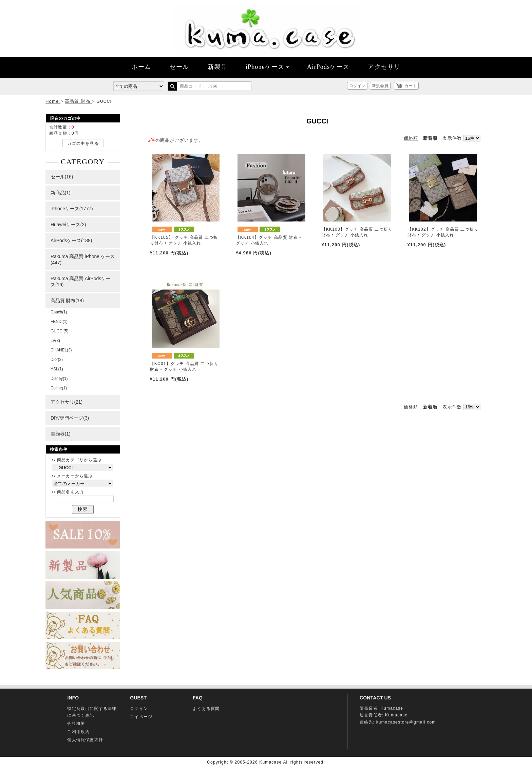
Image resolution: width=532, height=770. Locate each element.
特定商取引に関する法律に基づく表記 (92, 712)
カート (411, 86)
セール (179, 67)
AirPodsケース (328, 67)
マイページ (141, 717)
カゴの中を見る (83, 143)
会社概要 (76, 724)
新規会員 (380, 86)
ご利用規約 (78, 732)
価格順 (411, 138)
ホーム (141, 67)
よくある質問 (206, 709)
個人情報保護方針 (85, 740)
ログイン (357, 86)
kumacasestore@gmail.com (406, 722)
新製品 (217, 67)
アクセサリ (384, 67)
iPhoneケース (267, 67)
